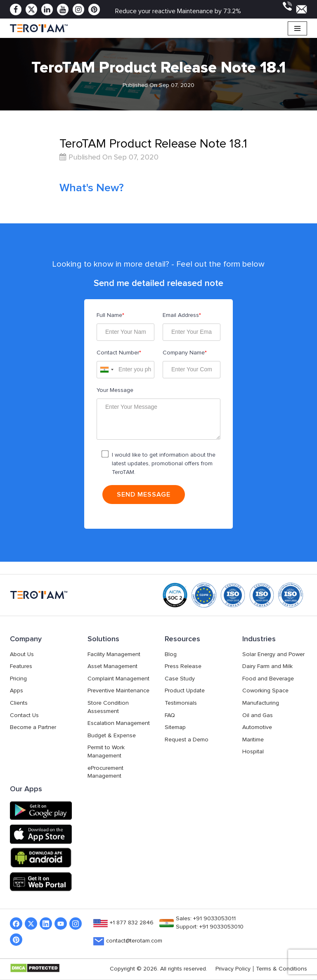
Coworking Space (265, 691)
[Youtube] (63, 9)
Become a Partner (33, 727)
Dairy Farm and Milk (267, 666)
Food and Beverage (268, 679)
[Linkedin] (47, 9)
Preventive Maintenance (118, 691)
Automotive (257, 727)
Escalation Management (119, 723)
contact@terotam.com (134, 941)
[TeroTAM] (39, 28)
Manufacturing (261, 703)
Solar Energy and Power (273, 654)
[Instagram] (78, 9)
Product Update (185, 691)
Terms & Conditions (282, 969)
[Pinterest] (94, 9)
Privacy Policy (233, 969)
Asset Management (112, 666)
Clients (19, 703)
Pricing (18, 679)
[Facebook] (16, 9)
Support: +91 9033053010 (210, 927)
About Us (22, 654)
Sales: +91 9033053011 (206, 919)
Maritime (253, 740)
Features (21, 666)
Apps (17, 691)
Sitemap (175, 727)
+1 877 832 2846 (132, 923)
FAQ (170, 715)
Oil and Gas (258, 715)
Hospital (253, 752)
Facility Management (114, 654)
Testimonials (181, 703)
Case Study (180, 679)
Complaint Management (118, 679)
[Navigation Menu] (297, 28)
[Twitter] (31, 9)
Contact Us (24, 715)
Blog (171, 654)
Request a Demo (187, 740)
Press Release (183, 666)
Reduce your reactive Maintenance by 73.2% (178, 11)
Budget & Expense (112, 736)
